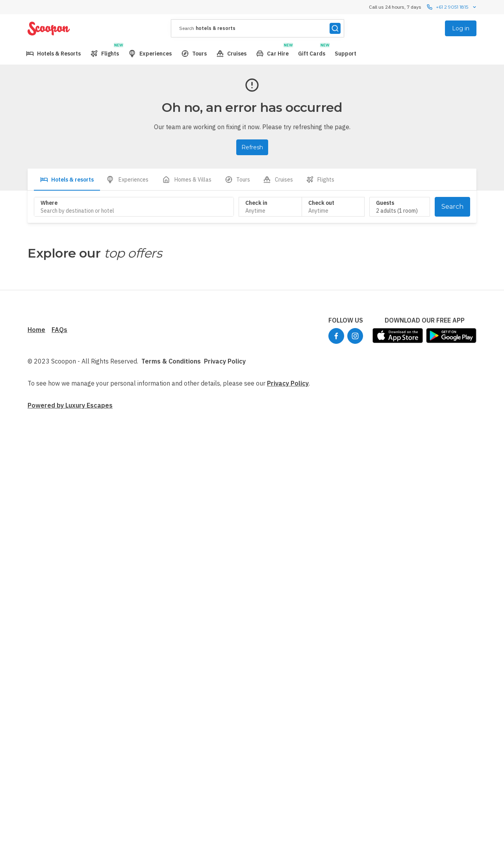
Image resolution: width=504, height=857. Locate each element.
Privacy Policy (225, 361)
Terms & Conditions (171, 361)
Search (452, 207)
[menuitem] (53, 54)
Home (36, 330)
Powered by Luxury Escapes (70, 405)
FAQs (59, 330)
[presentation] (258, 28)
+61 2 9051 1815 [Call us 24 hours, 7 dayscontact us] (452, 7)
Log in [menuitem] (461, 28)
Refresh (252, 147)
